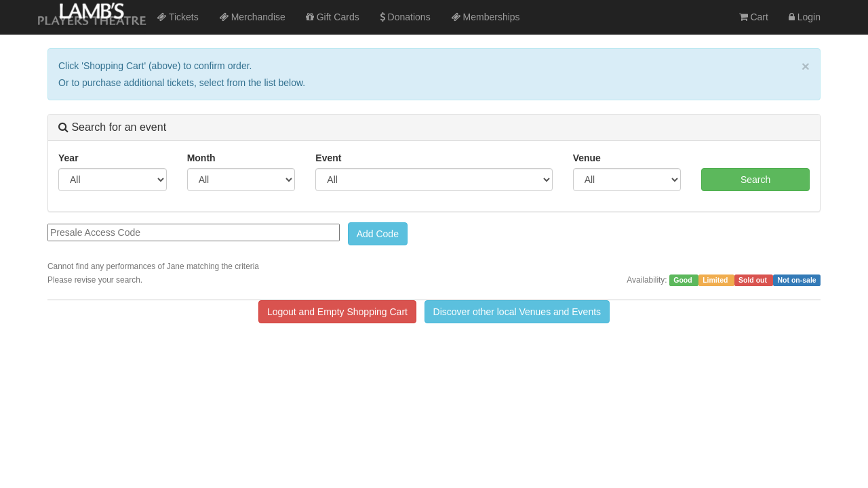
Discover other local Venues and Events (517, 312)
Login (805, 17)
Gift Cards (333, 17)
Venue (587, 158)
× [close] (806, 66)
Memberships (486, 17)
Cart (754, 17)
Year (68, 158)
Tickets (177, 17)
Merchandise (252, 17)
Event (328, 158)
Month (201, 158)
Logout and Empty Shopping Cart (337, 312)
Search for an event (112, 127)
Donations (405, 17)
